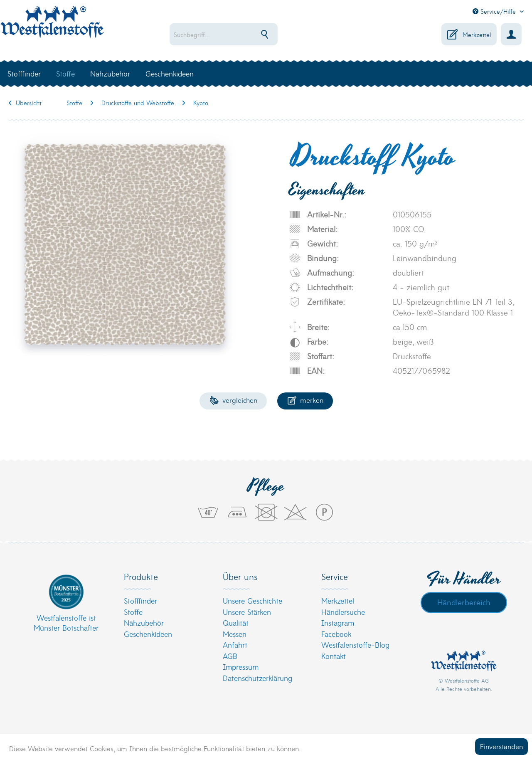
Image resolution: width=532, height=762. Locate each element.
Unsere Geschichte (252, 600)
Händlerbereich (464, 602)
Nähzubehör (144, 623)
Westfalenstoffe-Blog (355, 645)
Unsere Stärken (247, 612)
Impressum (241, 667)
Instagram (338, 623)
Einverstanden (501, 746)
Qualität (236, 623)
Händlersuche (343, 612)
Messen (235, 634)
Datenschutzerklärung (257, 678)
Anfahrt (235, 645)
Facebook (336, 634)
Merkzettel (338, 600)
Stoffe (133, 612)
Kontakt (334, 656)
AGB (230, 656)
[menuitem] (244, 34)
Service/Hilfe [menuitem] (495, 11)
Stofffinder (140, 600)
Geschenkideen (148, 634)
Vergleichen (233, 400)
